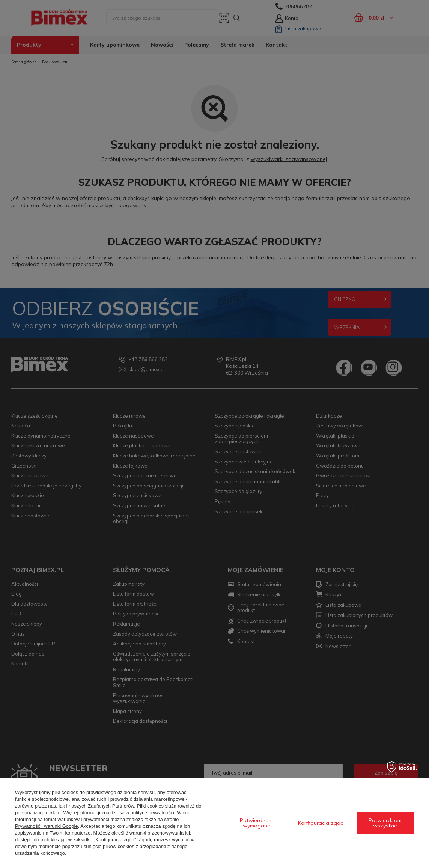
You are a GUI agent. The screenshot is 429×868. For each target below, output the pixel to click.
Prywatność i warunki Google (47, 826)
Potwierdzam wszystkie (385, 823)
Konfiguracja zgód (321, 823)
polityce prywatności (152, 813)
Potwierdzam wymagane (256, 823)
